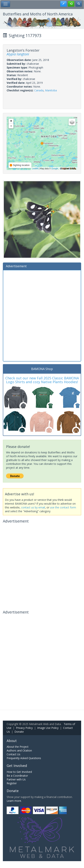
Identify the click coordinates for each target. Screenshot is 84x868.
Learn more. (14, 801)
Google (55, 168)
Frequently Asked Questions (24, 758)
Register (12, 783)
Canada (39, 90)
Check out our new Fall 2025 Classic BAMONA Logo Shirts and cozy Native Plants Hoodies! (42, 380)
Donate (19, 732)
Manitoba (51, 90)
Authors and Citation (19, 750)
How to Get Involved (19, 772)
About (12, 741)
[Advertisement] (42, 315)
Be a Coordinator (17, 776)
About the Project (18, 747)
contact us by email (33, 507)
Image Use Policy (48, 728)
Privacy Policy (24, 728)
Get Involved (17, 766)
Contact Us (13, 754)
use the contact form (63, 507)
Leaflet (35, 168)
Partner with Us (16, 779)
